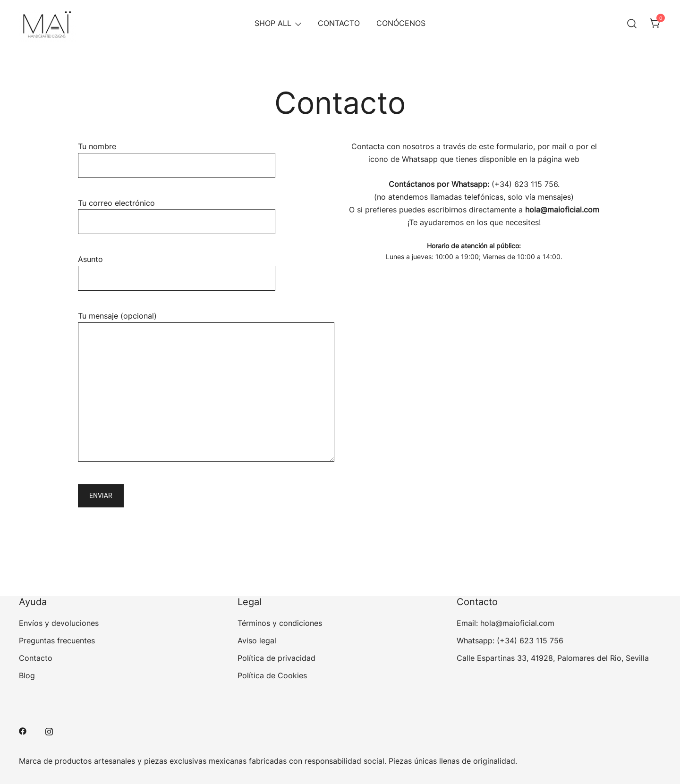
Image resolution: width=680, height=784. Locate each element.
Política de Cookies (272, 675)
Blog (27, 675)
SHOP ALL (273, 23)
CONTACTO (339, 23)
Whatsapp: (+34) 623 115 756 (510, 641)
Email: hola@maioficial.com (506, 623)
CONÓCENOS (401, 23)
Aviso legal (257, 641)
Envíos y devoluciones (59, 623)
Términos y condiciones (280, 623)
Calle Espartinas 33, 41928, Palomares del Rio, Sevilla (553, 658)
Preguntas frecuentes (57, 641)
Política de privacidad (276, 658)
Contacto (36, 658)
